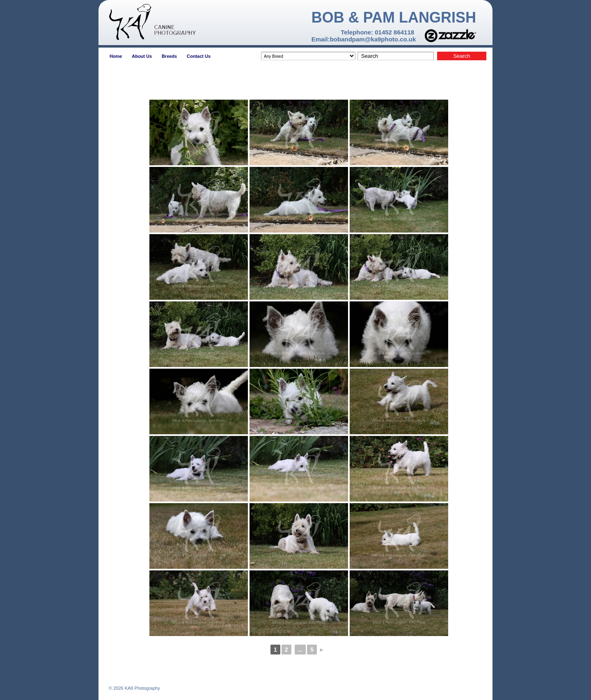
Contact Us (199, 56)
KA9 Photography (142, 688)
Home (116, 56)
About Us (142, 56)
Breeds (169, 56)
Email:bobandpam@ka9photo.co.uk (364, 39)
